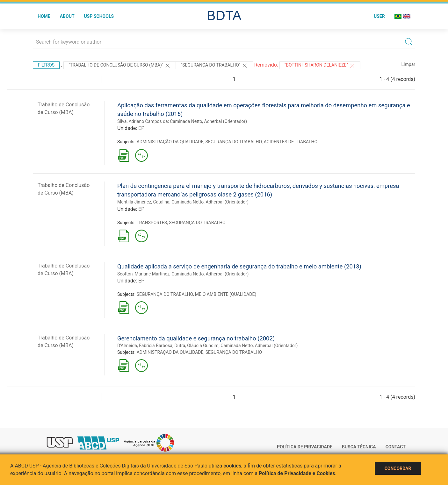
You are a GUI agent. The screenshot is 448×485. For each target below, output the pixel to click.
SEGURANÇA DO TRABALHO (234, 142)
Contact (396, 447)
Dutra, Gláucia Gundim (196, 346)
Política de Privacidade (305, 447)
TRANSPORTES (152, 223)
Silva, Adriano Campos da (143, 121)
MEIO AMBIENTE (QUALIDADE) (226, 294)
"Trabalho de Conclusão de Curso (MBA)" (120, 66)
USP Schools (99, 16)
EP (141, 128)
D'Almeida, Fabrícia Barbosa (145, 346)
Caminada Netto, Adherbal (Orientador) (208, 121)
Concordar (398, 468)
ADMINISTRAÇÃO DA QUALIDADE (170, 142)
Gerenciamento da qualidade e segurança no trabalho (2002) (196, 338)
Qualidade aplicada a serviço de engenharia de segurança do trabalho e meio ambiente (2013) (239, 266)
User (379, 16)
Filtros (46, 65)
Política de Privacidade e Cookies (297, 473)
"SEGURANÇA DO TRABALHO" (214, 66)
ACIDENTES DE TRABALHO (291, 142)
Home (44, 16)
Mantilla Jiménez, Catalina (143, 202)
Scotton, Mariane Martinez (143, 274)
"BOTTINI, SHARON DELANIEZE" (320, 66)
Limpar (408, 64)
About (67, 16)
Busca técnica (359, 447)
